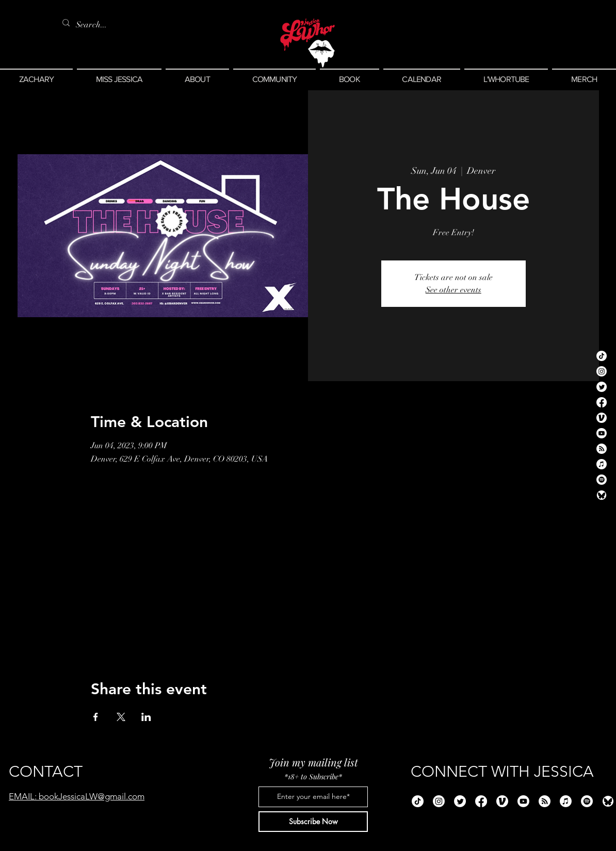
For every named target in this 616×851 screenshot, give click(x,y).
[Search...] (93, 25)
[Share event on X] (121, 717)
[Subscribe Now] (313, 822)
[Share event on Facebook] (96, 717)
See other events (453, 290)
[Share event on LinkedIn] (146, 717)
